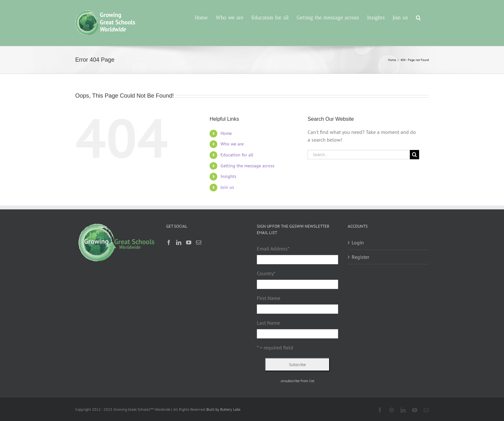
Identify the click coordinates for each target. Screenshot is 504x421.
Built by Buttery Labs (224, 409)
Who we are (232, 144)
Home (226, 133)
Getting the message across (248, 166)
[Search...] (359, 155)
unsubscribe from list (297, 381)
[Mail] (199, 242)
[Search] (414, 155)
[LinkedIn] (179, 242)
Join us (227, 187)
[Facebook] (169, 242)
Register (360, 257)
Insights (228, 176)
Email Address (273, 249)
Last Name (268, 323)
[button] (418, 17)
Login (358, 242)
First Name (269, 298)
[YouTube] (189, 242)
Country (266, 273)
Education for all (237, 155)
